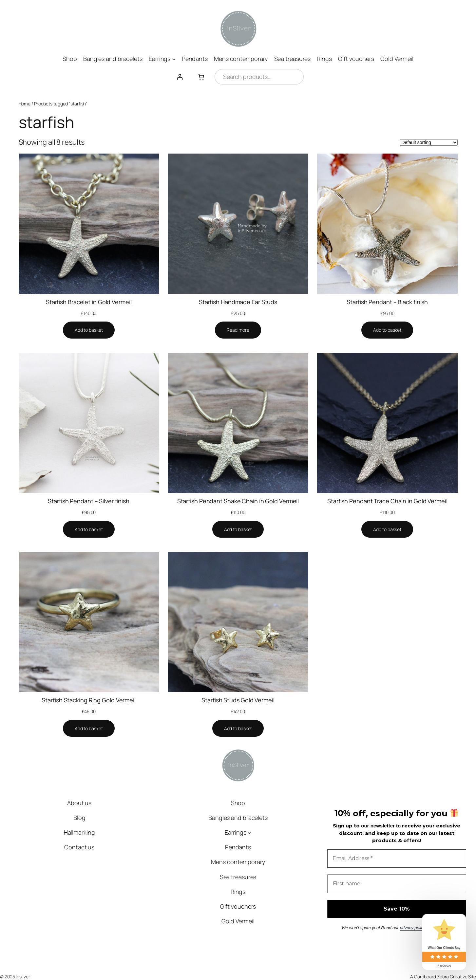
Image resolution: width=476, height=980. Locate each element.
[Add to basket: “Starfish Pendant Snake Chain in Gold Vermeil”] (238, 529)
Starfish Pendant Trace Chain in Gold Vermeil (387, 501)
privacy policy (412, 928)
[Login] (180, 77)
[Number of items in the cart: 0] (201, 77)
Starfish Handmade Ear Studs (238, 302)
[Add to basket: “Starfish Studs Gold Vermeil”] (238, 729)
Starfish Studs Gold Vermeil (238, 700)
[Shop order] (429, 142)
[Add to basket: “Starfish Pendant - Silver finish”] (89, 529)
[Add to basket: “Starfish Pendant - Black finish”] (387, 330)
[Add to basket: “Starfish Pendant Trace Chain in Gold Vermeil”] (387, 529)
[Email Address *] (397, 859)
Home (25, 104)
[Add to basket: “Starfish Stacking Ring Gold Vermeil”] (89, 729)
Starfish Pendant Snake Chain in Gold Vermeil (238, 501)
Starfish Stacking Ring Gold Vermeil (89, 700)
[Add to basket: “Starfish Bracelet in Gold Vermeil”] (89, 330)
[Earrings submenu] (174, 59)
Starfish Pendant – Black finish (387, 302)
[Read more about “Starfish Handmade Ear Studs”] (238, 330)
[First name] (397, 884)
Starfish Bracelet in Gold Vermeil (89, 302)
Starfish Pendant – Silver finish (89, 501)
